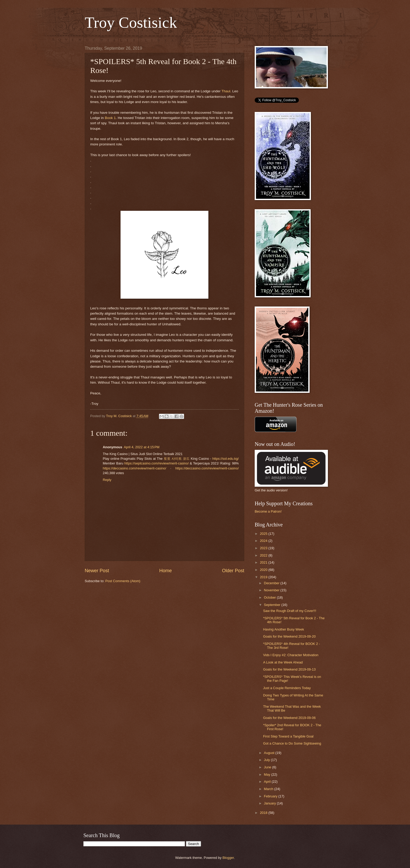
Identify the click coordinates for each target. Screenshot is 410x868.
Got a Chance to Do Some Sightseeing (292, 743)
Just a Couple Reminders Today (287, 688)
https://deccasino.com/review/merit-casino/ (135, 468)
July (267, 760)
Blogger (228, 858)
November (272, 590)
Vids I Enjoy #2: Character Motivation (291, 655)
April (268, 782)
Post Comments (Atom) (123, 581)
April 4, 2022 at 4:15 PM (141, 447)
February (271, 796)
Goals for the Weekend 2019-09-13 (289, 669)
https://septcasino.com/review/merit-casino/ (157, 463)
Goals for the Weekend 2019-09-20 (289, 636)
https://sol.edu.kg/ (226, 459)
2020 (264, 570)
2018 (264, 813)
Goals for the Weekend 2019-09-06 (289, 718)
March (269, 789)
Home (166, 571)
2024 (264, 541)
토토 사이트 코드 (177, 459)
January (270, 803)
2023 (264, 548)
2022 (264, 555)
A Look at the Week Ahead (283, 662)
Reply (107, 480)
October (270, 597)
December (272, 583)
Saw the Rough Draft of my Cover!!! (290, 611)
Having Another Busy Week (284, 629)
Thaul (226, 91)
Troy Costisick (131, 22)
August (270, 753)
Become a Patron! (268, 511)
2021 (264, 562)
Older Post (233, 571)
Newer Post (97, 571)
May (267, 775)
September (273, 605)
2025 (264, 534)
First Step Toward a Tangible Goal (288, 736)
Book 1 (110, 118)
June (268, 767)
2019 (264, 577)
